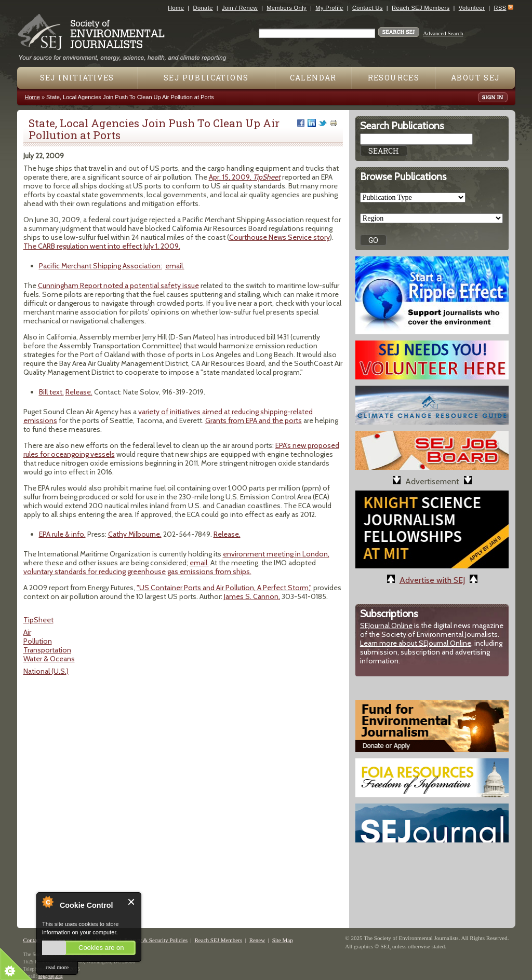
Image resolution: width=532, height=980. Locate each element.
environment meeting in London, (276, 554)
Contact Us (368, 8)
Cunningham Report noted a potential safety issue (118, 285)
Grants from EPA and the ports (254, 420)
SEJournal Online (386, 625)
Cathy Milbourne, (135, 534)
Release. (79, 392)
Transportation (47, 650)
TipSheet (38, 620)
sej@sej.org (51, 976)
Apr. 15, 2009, (245, 177)
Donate (203, 8)
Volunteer (472, 8)
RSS (500, 8)
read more (57, 967)
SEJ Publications (206, 78)
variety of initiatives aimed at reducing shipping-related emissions (168, 416)
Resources (394, 78)
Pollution (38, 641)
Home (176, 8)
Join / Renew (240, 8)
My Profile (329, 8)
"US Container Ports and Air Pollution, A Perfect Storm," (224, 588)
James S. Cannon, (252, 596)
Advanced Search (443, 33)
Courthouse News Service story (280, 237)
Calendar (313, 78)
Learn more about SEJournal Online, (416, 643)
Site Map (283, 940)
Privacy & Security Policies (156, 940)
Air (27, 632)
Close (132, 902)
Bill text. (51, 392)
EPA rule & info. (62, 534)
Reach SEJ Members (421, 8)
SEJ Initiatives (77, 78)
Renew (257, 940)
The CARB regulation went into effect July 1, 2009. (102, 246)
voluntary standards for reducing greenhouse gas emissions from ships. (137, 571)
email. (175, 266)
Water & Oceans (49, 659)
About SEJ (476, 78)
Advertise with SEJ (432, 580)
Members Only (287, 8)
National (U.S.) (46, 671)
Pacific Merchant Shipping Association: (101, 266)
